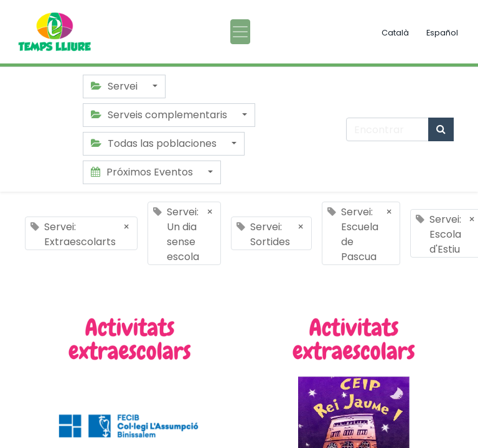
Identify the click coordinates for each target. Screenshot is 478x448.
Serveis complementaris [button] (160, 115)
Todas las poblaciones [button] (155, 143)
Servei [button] (115, 86)
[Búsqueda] (441, 129)
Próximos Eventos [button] (143, 172)
